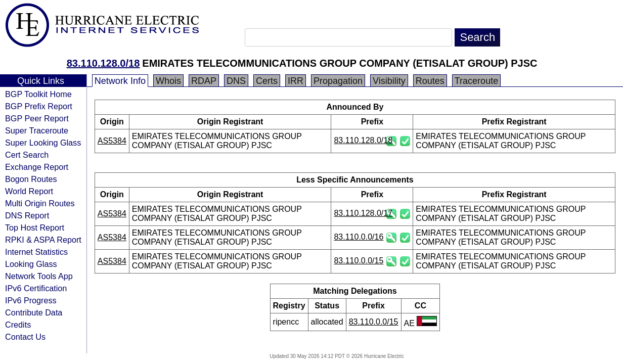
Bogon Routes (31, 179)
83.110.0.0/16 (359, 237)
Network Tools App (39, 276)
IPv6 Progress (31, 300)
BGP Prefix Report (39, 106)
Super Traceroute (37, 130)
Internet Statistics (36, 252)
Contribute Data (34, 312)
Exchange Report (37, 167)
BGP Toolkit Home (38, 94)
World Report (29, 191)
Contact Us (25, 337)
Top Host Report (35, 227)
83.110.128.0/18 (103, 63)
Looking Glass (31, 264)
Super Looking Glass (43, 143)
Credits (18, 325)
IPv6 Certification (36, 288)
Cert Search (27, 155)
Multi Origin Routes (40, 203)
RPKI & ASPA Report (43, 240)
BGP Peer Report (37, 118)
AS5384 (112, 141)
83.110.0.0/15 (359, 261)
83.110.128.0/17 (363, 213)
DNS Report (27, 215)
